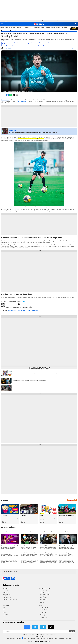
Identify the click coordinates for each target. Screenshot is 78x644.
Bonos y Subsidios (44, 608)
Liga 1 (29, 310)
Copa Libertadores (44, 591)
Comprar (16, 522)
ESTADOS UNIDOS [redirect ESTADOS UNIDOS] (50, 28)
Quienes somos (32, 635)
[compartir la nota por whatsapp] (11, 95)
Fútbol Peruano (5, 31)
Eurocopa (42, 596)
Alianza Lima (6, 591)
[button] (76, 24)
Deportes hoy (6, 606)
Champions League (45, 593)
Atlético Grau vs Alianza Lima (23, 21)
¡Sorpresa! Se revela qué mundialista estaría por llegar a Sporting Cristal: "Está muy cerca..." (25, 43)
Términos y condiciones (51, 635)
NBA (4, 611)
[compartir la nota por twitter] (14, 95)
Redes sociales (44, 609)
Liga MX (42, 603)
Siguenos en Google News (22, 95)
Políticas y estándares (40, 635)
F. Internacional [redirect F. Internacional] (27, 28)
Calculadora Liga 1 (7, 598)
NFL (4, 616)
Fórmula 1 (5, 614)
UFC (4, 608)
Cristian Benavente (21, 101)
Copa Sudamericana (45, 594)
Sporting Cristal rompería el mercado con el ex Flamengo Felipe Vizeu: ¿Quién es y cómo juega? (26, 45)
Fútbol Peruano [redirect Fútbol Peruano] (16, 28)
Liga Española (43, 599)
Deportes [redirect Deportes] (37, 28)
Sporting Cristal (63, 21)
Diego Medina (7, 48)
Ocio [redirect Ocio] (43, 28)
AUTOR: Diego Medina (12, 304)
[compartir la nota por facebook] (7, 95)
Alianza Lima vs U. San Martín (52, 21)
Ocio (41, 606)
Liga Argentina (43, 598)
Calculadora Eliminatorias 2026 (11, 599)
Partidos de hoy (12, 21)
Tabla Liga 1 (70, 21)
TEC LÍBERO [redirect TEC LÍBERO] (65, 28)
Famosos (42, 611)
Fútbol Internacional (45, 589)
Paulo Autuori (35, 310)
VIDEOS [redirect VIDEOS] (58, 28)
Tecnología (43, 616)
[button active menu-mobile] (2, 24)
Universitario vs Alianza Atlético (37, 21)
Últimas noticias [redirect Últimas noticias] (5, 28)
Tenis (4, 613)
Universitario (6, 593)
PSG (41, 601)
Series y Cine (43, 613)
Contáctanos (25, 635)
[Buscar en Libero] (39, 631)
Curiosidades (43, 614)
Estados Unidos (44, 618)
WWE (4, 609)
